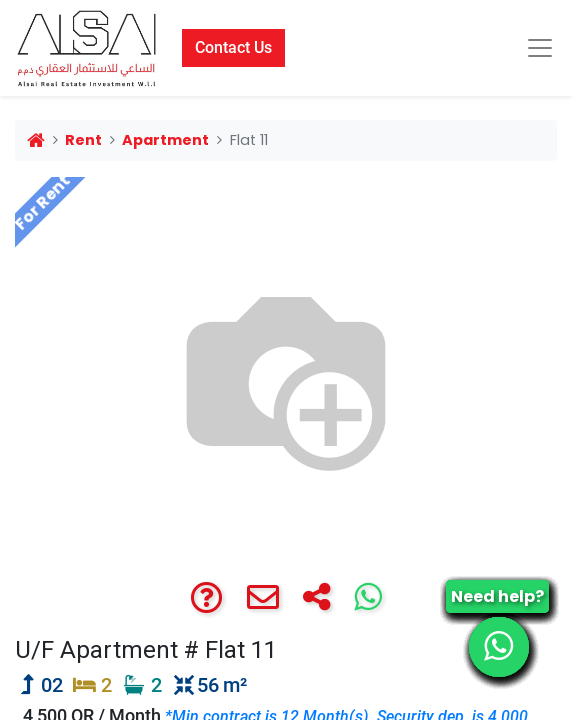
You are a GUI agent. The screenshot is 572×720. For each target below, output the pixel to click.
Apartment (165, 140)
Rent (83, 140)
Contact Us (233, 47)
